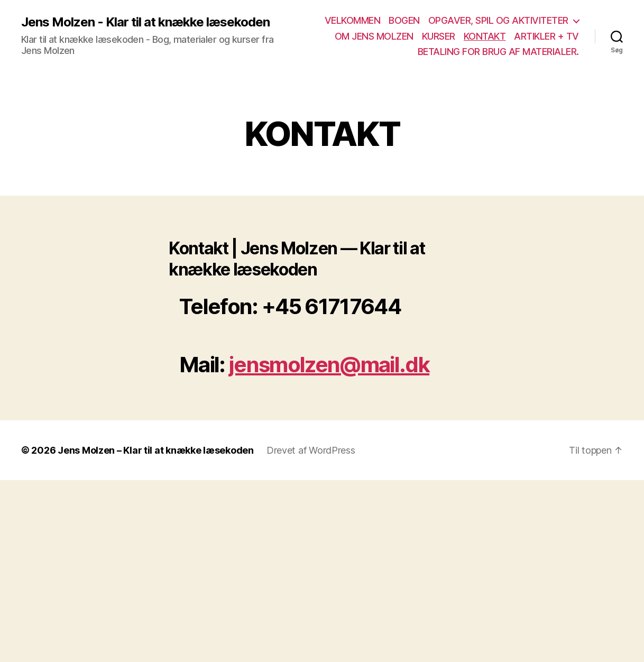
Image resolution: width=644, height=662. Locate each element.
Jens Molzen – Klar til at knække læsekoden (156, 450)
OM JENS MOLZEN (374, 36)
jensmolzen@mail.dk (329, 365)
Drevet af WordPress (311, 450)
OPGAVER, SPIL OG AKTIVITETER (498, 20)
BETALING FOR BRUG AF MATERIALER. (498, 52)
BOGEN (404, 20)
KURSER (439, 36)
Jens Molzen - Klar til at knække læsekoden (145, 22)
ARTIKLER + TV (546, 36)
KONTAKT (485, 36)
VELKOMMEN (353, 20)
